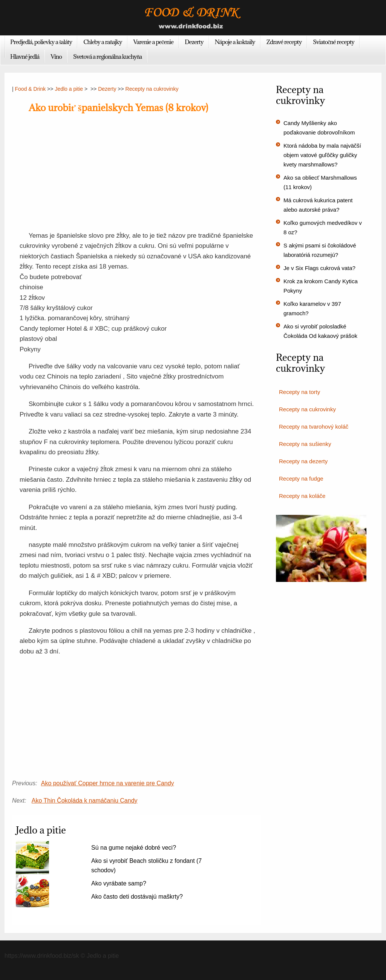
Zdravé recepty (284, 42)
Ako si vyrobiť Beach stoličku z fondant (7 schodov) (146, 866)
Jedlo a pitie (69, 89)
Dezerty (194, 42)
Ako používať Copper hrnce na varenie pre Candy (108, 783)
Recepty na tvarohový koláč (314, 427)
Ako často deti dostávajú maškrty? (137, 897)
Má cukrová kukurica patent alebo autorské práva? (318, 205)
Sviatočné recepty (334, 42)
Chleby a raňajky (103, 42)
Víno (56, 56)
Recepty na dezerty (303, 461)
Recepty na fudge (301, 479)
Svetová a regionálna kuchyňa (107, 56)
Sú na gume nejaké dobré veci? (134, 848)
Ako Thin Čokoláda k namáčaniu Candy (85, 801)
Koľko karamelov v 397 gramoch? (312, 308)
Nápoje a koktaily (235, 42)
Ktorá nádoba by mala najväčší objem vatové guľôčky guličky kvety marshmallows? (322, 155)
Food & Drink (31, 89)
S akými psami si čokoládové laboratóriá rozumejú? (320, 250)
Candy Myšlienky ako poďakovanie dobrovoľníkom (319, 128)
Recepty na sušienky (305, 444)
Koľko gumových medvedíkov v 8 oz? (323, 227)
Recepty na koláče (302, 496)
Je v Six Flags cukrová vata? (319, 268)
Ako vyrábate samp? (119, 883)
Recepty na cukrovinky (152, 89)
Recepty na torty (299, 392)
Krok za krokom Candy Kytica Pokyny (321, 286)
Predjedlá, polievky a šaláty (41, 42)
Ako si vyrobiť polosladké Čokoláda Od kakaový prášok (320, 331)
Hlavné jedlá (25, 56)
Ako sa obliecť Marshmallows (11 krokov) (320, 182)
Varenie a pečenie (154, 42)
